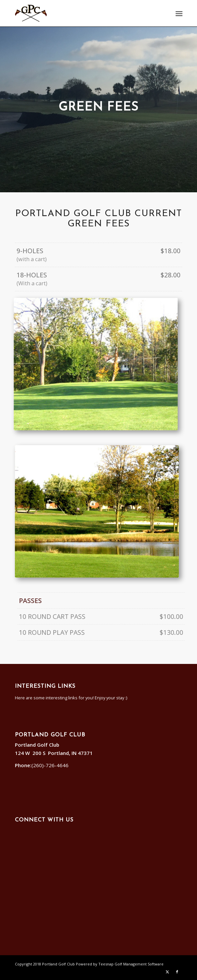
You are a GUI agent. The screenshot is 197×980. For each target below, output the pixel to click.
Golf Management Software (139, 964)
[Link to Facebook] (177, 972)
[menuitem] (178, 14)
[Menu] (178, 14)
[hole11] (99, 364)
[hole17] (89, 511)
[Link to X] (167, 972)
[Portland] (82, 13)
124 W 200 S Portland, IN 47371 (55, 753)
